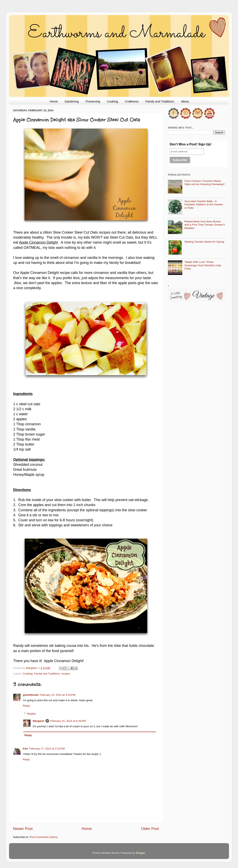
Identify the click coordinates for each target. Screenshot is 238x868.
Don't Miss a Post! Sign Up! (191, 144)
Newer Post (23, 829)
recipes (66, 674)
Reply (26, 706)
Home (54, 101)
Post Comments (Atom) (44, 837)
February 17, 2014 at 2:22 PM (47, 749)
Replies (32, 714)
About (185, 101)
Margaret (39, 721)
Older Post (150, 829)
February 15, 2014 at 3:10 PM (57, 695)
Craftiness (132, 101)
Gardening (72, 101)
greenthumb (31, 695)
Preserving (93, 101)
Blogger (140, 853)
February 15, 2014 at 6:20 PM (68, 721)
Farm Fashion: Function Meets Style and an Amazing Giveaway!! (204, 183)
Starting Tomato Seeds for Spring (204, 242)
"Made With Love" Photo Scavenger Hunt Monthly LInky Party (203, 265)
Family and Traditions (160, 101)
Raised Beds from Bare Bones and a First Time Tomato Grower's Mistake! (205, 225)
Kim (25, 749)
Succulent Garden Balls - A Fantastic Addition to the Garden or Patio (204, 204)
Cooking (112, 101)
